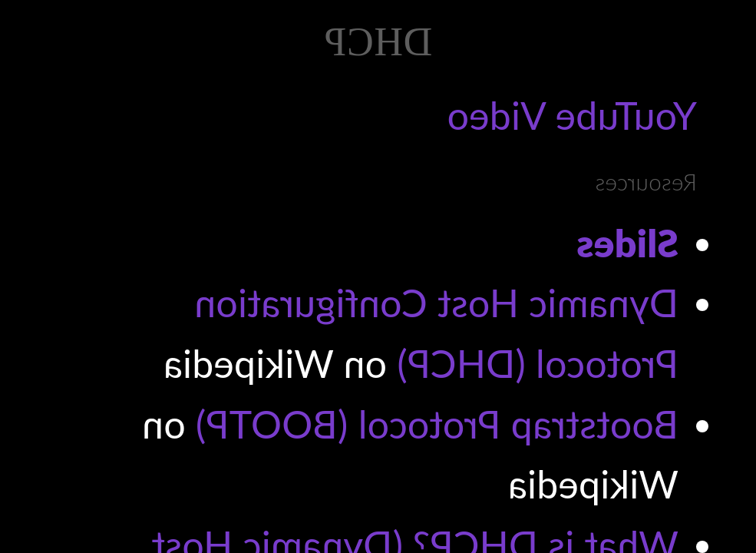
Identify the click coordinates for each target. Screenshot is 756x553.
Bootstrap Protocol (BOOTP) (437, 424)
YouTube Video (572, 115)
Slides (627, 243)
